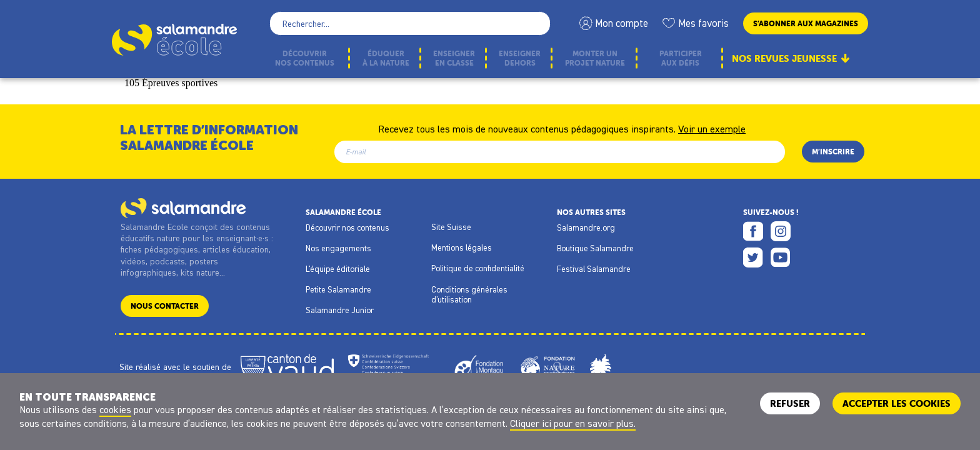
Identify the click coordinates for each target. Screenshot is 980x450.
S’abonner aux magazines (806, 23)
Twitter (753, 257)
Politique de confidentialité (478, 268)
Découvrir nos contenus (347, 227)
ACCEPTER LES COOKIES (897, 403)
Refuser (790, 403)
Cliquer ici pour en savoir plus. (573, 423)
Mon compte (622, 23)
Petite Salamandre (338, 289)
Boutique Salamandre (595, 248)
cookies (115, 409)
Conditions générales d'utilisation (469, 294)
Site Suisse (451, 227)
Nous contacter (165, 306)
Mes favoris (703, 23)
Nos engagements (338, 248)
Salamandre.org (586, 227)
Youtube (781, 257)
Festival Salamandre (594, 269)
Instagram (781, 231)
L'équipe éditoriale (338, 269)
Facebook (753, 231)
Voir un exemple (712, 128)
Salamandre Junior (340, 310)
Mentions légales (462, 247)
